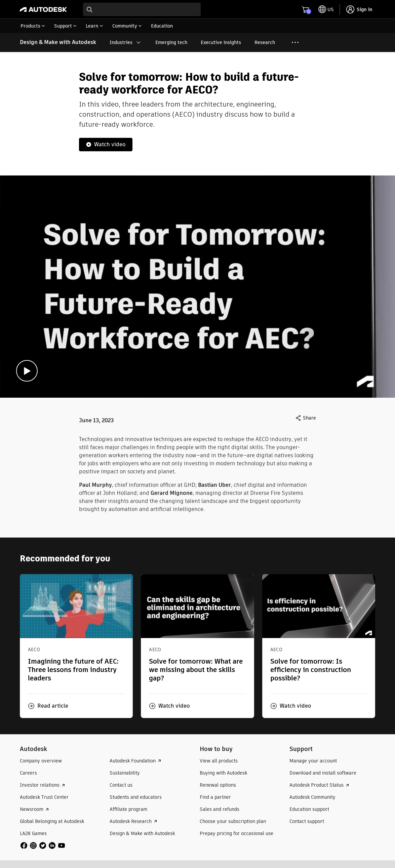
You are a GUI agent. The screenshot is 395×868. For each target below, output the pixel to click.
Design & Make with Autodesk (58, 42)
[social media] (43, 845)
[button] (48, 706)
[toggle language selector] (326, 9)
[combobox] (142, 9)
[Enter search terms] (142, 9)
